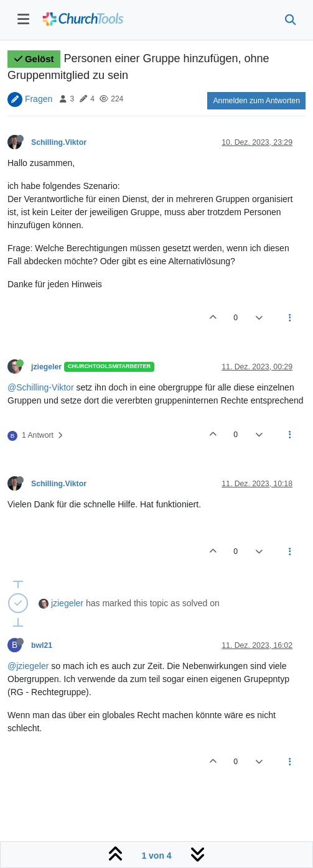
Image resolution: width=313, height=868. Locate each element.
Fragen (39, 98)
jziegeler (46, 367)
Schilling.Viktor (59, 142)
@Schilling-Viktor (41, 387)
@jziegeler (28, 666)
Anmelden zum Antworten (256, 101)
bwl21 (42, 645)
